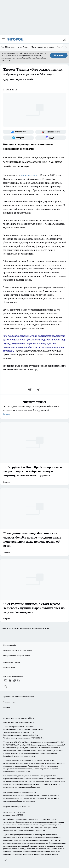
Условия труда (9, 702)
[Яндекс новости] (51, 132)
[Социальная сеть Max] (51, 138)
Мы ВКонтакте (8, 47)
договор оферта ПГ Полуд (14, 812)
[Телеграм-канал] (18, 138)
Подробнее (40, 830)
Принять (59, 55)
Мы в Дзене (23, 47)
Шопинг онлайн (10, 645)
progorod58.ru (48, 760)
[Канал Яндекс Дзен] (19, 680)
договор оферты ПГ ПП (13, 815)
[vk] (31, 390)
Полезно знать (9, 668)
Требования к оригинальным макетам (19, 697)
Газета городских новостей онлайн (18, 650)
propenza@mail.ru (11, 729)
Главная (7, 707)
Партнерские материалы (43, 47)
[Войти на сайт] (65, 39)
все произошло (30, 175)
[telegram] (40, 390)
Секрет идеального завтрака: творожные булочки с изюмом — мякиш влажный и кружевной (34, 410)
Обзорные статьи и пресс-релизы (17, 656)
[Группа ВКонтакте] (18, 132)
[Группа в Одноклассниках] (10, 680)
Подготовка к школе (12, 662)
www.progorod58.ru (26, 718)
